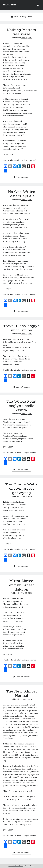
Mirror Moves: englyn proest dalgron (21, 585)
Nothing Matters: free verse (22, 32)
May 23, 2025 (26, 699)
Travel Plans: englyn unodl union (21, 328)
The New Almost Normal (21, 694)
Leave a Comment (21, 177)
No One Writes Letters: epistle (21, 194)
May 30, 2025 (26, 200)
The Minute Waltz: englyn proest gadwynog (22, 489)
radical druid (10, 5)
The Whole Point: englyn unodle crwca (21, 406)
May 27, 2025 (26, 496)
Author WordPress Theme (16, 866)
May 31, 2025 (26, 38)
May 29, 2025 (26, 334)
